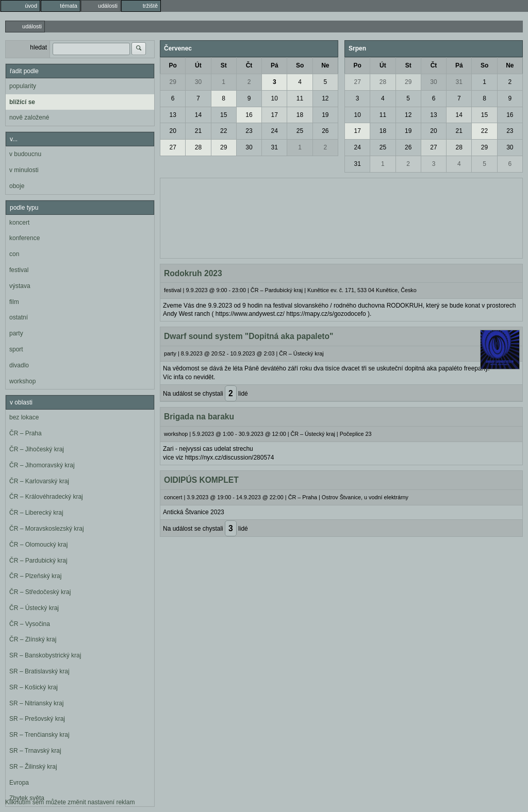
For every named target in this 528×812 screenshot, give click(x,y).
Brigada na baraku (199, 417)
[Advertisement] (341, 217)
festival (19, 270)
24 (275, 131)
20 (172, 131)
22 (224, 131)
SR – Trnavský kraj (35, 751)
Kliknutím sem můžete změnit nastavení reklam (70, 802)
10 (275, 98)
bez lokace (24, 417)
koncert (19, 223)
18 (300, 115)
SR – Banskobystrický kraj (45, 655)
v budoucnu (25, 154)
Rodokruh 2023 (193, 273)
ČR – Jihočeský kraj (37, 449)
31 (275, 147)
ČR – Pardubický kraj (38, 561)
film (14, 302)
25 (300, 131)
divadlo (19, 365)
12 (325, 98)
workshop (22, 381)
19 (325, 115)
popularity (23, 86)
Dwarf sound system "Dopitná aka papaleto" (249, 336)
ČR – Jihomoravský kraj (42, 465)
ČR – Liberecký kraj (36, 513)
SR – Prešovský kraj (37, 719)
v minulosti (24, 170)
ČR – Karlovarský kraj (39, 481)
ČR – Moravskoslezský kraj (47, 529)
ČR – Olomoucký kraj (38, 545)
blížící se (22, 102)
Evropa (19, 783)
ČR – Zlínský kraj (33, 639)
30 (198, 82)
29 (172, 82)
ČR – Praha (26, 433)
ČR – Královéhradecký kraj (46, 497)
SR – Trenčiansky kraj (39, 735)
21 (198, 131)
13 (172, 115)
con (14, 254)
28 (198, 147)
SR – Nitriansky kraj (36, 703)
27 (172, 147)
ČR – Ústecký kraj (34, 608)
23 (249, 131)
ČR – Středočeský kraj (40, 592)
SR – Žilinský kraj (33, 767)
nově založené (29, 117)
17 (275, 115)
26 (325, 131)
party (16, 333)
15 (224, 115)
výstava (20, 286)
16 (249, 115)
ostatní (19, 317)
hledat (38, 47)
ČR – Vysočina (30, 624)
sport (16, 349)
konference (24, 238)
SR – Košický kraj (34, 687)
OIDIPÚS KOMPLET (201, 480)
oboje (17, 186)
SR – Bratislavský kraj (39, 671)
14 (198, 115)
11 (300, 98)
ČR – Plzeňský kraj (35, 576)
